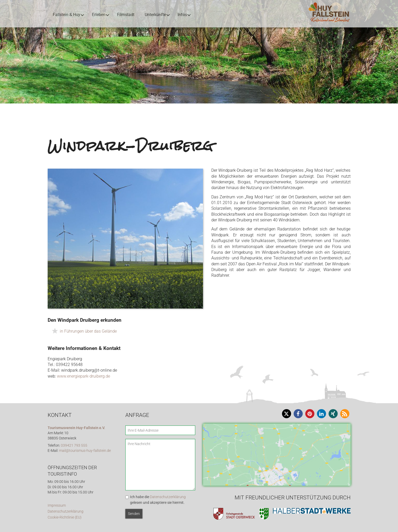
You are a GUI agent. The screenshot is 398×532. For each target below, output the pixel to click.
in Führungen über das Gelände (88, 331)
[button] (8, 52)
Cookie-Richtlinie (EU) (65, 517)
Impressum (57, 505)
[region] (199, 52)
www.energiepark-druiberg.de (84, 376)
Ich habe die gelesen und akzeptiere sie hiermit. (158, 500)
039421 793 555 (74, 445)
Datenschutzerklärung (66, 511)
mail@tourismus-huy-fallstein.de (85, 451)
